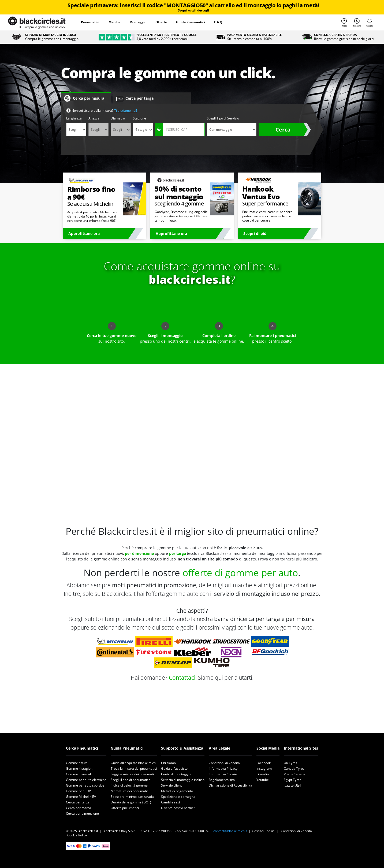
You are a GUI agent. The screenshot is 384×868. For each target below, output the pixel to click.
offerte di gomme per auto (240, 573)
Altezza (94, 118)
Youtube (263, 780)
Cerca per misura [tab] (84, 98)
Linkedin (263, 774)
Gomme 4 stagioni (80, 768)
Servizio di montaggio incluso (183, 780)
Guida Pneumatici (191, 22)
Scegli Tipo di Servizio (223, 118)
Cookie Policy (77, 835)
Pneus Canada (294, 774)
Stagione (139, 118)
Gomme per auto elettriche (86, 780)
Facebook (264, 763)
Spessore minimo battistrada (132, 797)
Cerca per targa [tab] (135, 98)
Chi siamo (168, 763)
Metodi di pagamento (177, 791)
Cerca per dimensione (82, 813)
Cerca (283, 130)
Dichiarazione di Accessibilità (230, 785)
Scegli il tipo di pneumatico (131, 780)
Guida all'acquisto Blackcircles (133, 763)
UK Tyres (290, 763)
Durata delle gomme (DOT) (131, 802)
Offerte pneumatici (125, 808)
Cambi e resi (170, 802)
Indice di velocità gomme (129, 785)
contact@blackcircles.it (230, 831)
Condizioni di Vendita (224, 763)
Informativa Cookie (223, 774)
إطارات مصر (292, 785)
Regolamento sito (222, 780)
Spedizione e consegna (178, 797)
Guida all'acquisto (174, 768)
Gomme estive (77, 763)
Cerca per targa (78, 802)
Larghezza (74, 118)
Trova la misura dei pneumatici (134, 768)
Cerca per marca (79, 808)
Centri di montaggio (176, 774)
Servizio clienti (172, 785)
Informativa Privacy (223, 768)
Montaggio (138, 22)
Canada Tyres (294, 768)
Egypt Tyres (292, 780)
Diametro (118, 118)
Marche (114, 22)
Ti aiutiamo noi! (126, 111)
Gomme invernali (79, 774)
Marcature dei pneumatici (130, 791)
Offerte (161, 22)
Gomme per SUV (78, 791)
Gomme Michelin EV (81, 797)
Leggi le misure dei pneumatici (133, 774)
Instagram (264, 768)
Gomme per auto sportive (85, 785)
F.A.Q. (219, 22)
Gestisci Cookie (263, 831)
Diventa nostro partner (178, 808)
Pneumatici (90, 22)
